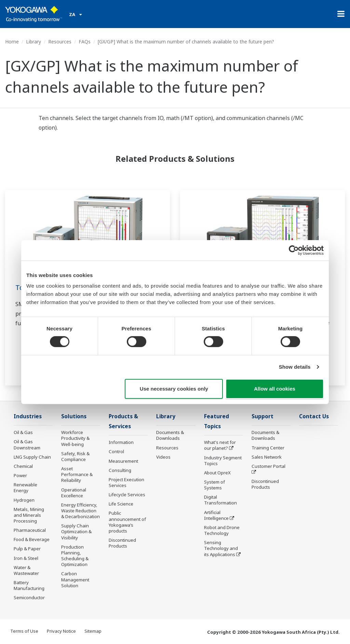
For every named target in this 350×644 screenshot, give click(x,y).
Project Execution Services (126, 482)
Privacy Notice (61, 631)
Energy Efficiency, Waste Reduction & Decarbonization (80, 511)
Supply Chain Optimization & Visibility (76, 531)
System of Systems (214, 485)
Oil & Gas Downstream (27, 444)
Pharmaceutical (30, 530)
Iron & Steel (26, 558)
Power (20, 475)
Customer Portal (268, 466)
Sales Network (267, 457)
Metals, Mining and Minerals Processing (29, 515)
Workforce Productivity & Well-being (75, 438)
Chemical (23, 466)
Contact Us (314, 416)
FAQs (85, 42)
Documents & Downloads (170, 435)
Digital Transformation (220, 500)
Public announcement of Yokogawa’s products (127, 522)
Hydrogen (24, 500)
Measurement (123, 461)
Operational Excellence (74, 493)
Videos (163, 457)
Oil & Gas (23, 432)
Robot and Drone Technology (222, 530)
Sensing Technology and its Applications (221, 548)
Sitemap (93, 631)
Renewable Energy (25, 488)
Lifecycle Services (127, 495)
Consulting (120, 470)
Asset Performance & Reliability (77, 474)
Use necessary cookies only (174, 389)
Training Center (268, 448)
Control (116, 451)
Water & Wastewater (26, 570)
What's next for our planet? (220, 445)
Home (12, 42)
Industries (28, 416)
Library (33, 42)
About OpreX (217, 473)
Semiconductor (29, 597)
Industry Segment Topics (223, 461)
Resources (60, 42)
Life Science (121, 504)
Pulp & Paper (27, 549)
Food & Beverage (32, 539)
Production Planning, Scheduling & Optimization (75, 556)
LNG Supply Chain (32, 457)
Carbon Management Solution (75, 579)
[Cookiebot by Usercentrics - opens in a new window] (294, 250)
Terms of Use (24, 631)
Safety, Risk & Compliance (75, 456)
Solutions (74, 416)
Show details (295, 367)
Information (121, 442)
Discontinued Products (122, 543)
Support (262, 416)
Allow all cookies (275, 389)
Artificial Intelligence (216, 515)
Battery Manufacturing (29, 585)
